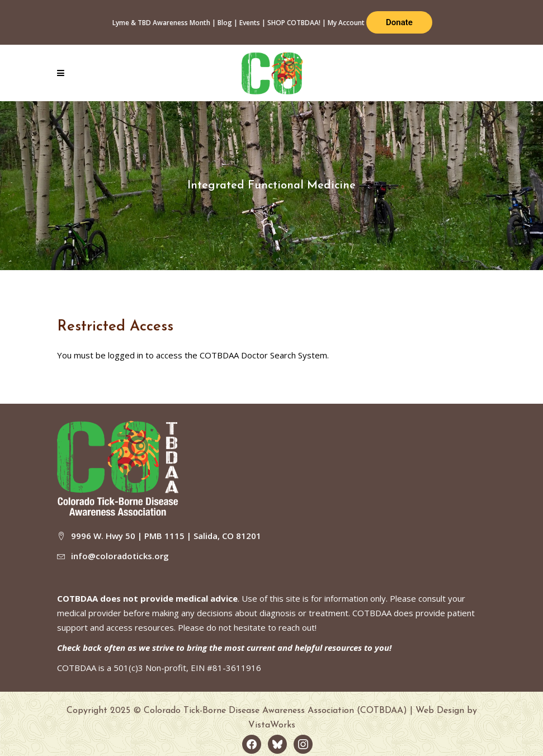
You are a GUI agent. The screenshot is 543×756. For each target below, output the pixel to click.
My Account (346, 23)
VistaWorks (272, 725)
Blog (225, 23)
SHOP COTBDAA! (294, 23)
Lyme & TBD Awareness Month (161, 23)
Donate (399, 22)
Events (250, 23)
